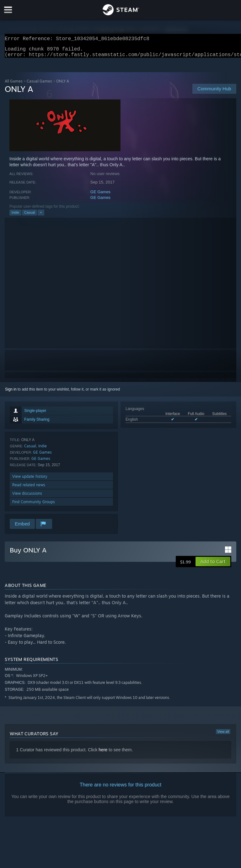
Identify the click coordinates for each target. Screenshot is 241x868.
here (103, 754)
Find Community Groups (34, 506)
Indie (15, 216)
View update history (30, 480)
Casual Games (39, 85)
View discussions (27, 497)
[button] (213, 565)
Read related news (29, 489)
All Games (14, 85)
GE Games (100, 196)
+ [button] (41, 216)
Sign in (11, 393)
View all (223, 735)
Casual (29, 216)
